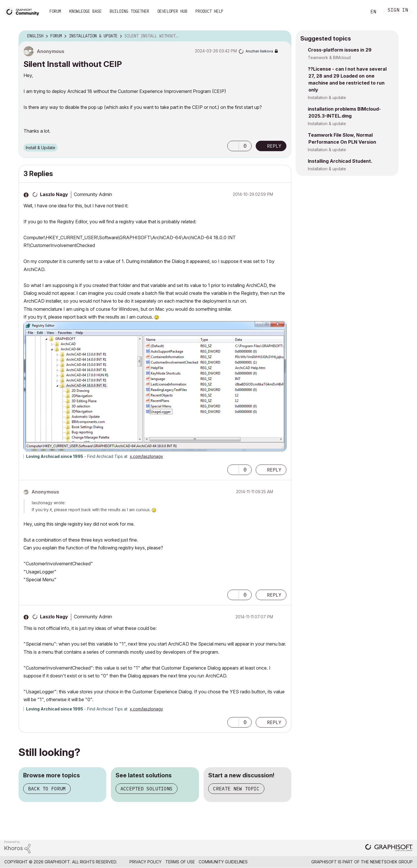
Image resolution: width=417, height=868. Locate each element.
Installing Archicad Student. (340, 161)
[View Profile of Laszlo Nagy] (54, 194)
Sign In (398, 11)
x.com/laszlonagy (146, 456)
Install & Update (41, 148)
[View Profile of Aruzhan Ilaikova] (259, 51)
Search (356, 12)
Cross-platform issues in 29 (340, 50)
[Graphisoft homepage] (389, 848)
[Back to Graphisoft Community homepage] (24, 11)
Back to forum (47, 789)
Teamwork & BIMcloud (329, 57)
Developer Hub (172, 11)
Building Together (129, 11)
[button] (233, 146)
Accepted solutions (147, 789)
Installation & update (327, 97)
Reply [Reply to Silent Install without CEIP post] (274, 146)
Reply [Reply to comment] (274, 470)
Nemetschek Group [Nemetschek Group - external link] (391, 862)
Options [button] (283, 36)
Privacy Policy (146, 862)
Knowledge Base (85, 11)
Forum (55, 11)
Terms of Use (180, 862)
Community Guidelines (223, 862)
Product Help (209, 11)
